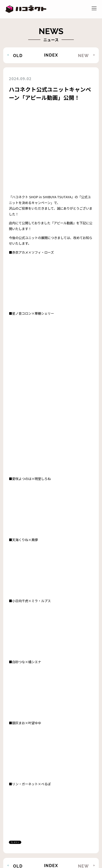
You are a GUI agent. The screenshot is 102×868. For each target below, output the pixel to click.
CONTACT (45, 826)
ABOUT (60, 818)
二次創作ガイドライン (28, 843)
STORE (14, 834)
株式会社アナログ (73, 851)
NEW (84, 56)
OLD (18, 56)
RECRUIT (72, 826)
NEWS (13, 818)
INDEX (51, 55)
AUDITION (17, 826)
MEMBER (36, 818)
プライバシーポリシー (28, 851)
